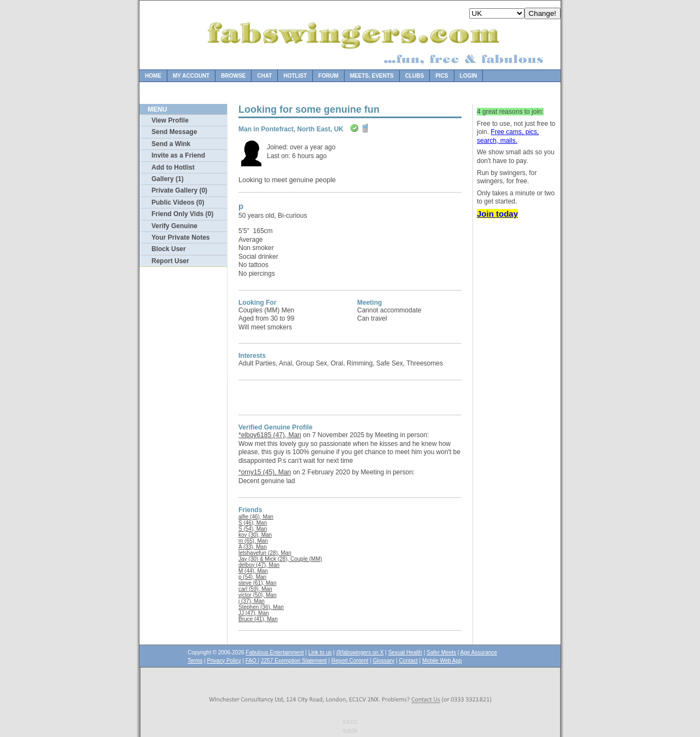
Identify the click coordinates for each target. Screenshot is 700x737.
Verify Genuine (174, 226)
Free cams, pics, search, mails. (508, 136)
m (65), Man (253, 541)
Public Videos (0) (178, 202)
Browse (233, 76)
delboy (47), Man (259, 565)
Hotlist (295, 76)
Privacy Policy (224, 661)
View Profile (170, 120)
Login (469, 76)
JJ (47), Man (254, 613)
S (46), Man (253, 523)
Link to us (320, 652)
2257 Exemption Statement (294, 661)
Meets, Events (372, 76)
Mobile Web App (442, 661)
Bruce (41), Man (258, 619)
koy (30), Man (255, 535)
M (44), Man (253, 571)
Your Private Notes (180, 237)
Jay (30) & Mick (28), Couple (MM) (280, 559)
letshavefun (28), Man (265, 553)
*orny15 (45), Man (265, 472)
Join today (497, 214)
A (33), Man (253, 547)
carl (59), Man (255, 589)
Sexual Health (405, 652)
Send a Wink (171, 144)
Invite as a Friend (178, 155)
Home (153, 76)
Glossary (384, 661)
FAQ (252, 661)
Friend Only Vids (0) (182, 214)
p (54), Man (252, 577)
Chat (264, 76)
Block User (169, 249)
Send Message (174, 132)
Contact (408, 661)
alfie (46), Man (256, 517)
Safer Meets (441, 652)
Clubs (415, 76)
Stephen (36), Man (261, 607)
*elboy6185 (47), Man (270, 435)
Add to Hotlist (173, 167)
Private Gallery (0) (179, 190)
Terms (195, 661)
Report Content (350, 661)
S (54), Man (253, 529)
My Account (191, 76)
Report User (170, 261)
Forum (328, 76)
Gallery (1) (168, 179)
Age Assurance (479, 652)
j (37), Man (252, 601)
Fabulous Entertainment (275, 652)
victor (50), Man (257, 595)
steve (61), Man (257, 583)
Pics (442, 76)
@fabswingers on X (360, 652)
